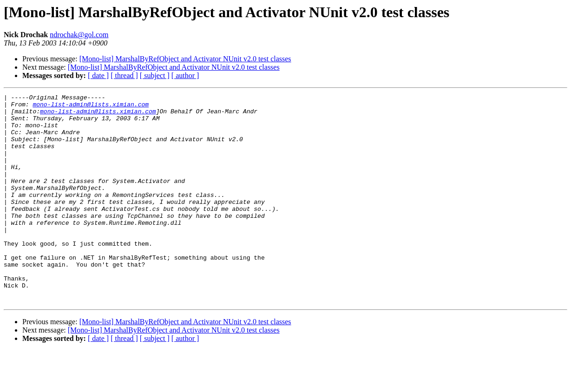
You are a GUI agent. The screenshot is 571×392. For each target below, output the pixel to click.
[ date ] (98, 75)
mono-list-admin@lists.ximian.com (91, 107)
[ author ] (185, 75)
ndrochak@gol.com (79, 35)
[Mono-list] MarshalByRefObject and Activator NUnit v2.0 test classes (185, 59)
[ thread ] (124, 75)
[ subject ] (155, 75)
